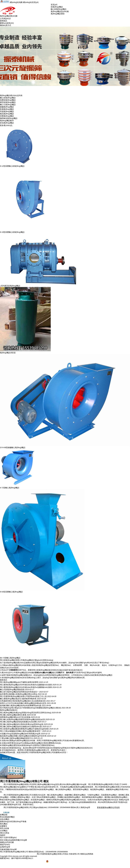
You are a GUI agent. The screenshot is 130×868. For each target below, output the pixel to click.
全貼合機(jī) (5, 819)
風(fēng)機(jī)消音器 (8, 353)
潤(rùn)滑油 (5, 833)
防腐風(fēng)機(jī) (7, 109)
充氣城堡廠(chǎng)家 (8, 849)
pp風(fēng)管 (5, 847)
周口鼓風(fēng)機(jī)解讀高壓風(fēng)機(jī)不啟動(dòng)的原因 (24, 729)
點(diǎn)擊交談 (29, 748)
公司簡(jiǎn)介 (6, 19)
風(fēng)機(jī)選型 (58, 14)
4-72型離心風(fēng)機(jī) (10, 488)
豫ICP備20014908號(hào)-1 (22, 858)
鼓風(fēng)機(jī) (57, 7)
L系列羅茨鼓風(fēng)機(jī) (10, 286)
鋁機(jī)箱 (4, 815)
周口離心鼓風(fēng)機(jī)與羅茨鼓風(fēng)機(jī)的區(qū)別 (23, 719)
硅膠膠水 (4, 826)
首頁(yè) (54, 5)
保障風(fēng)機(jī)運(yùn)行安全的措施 (15, 717)
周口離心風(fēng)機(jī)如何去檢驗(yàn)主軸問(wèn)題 (21, 727)
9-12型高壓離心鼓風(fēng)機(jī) (12, 166)
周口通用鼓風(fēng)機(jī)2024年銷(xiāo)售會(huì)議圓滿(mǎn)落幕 (26, 687)
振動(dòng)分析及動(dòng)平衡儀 (13, 821)
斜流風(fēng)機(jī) (7, 123)
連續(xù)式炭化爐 (7, 842)
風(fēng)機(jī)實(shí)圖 (9, 16)
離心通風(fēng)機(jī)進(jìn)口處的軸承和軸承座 (18, 699)
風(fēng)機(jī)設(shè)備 (60, 11)
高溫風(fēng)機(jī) (7, 111)
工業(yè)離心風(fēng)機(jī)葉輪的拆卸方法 (16, 738)
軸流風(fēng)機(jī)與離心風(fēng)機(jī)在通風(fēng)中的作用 (23, 736)
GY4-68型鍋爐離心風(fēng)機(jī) (13, 448)
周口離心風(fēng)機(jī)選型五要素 (13, 715)
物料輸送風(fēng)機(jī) (9, 118)
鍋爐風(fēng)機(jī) (7, 107)
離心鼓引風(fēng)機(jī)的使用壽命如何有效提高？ (19, 692)
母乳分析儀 (4, 828)
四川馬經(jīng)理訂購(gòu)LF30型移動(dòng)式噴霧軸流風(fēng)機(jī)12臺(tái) (31, 708)
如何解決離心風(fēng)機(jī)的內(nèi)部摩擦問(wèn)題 (21, 705)
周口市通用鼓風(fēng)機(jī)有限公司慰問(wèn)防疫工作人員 (23, 696)
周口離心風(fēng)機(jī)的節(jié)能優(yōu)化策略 (18, 722)
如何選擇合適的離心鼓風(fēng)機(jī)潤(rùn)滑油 (19, 694)
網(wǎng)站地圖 (16, 2)
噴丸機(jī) (4, 824)
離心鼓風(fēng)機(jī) (59, 9)
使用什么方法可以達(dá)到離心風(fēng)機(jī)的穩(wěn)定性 (23, 703)
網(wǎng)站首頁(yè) (31, 2)
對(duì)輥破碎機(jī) (7, 817)
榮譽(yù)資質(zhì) (7, 23)
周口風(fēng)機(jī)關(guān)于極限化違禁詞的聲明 (19, 682)
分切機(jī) (4, 831)
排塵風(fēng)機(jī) (7, 116)
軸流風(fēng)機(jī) (7, 114)
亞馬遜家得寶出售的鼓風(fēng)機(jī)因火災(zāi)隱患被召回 (23, 701)
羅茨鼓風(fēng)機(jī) (8, 102)
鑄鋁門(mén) (5, 845)
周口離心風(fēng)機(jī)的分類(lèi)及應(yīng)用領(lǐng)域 (22, 724)
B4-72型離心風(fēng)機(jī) (10, 658)
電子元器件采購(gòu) (8, 837)
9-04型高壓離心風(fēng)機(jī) (11, 592)
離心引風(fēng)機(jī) (8, 105)
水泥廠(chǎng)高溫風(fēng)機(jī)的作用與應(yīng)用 (20, 734)
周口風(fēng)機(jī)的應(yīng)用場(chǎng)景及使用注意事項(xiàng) (26, 713)
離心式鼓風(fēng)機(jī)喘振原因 (12, 690)
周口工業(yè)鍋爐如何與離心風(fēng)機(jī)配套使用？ (21, 731)
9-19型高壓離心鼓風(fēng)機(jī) (12, 232)
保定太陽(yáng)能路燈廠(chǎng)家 (14, 840)
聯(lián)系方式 (6, 25)
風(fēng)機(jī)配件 (7, 121)
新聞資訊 (4, 21)
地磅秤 (3, 835)
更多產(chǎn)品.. (7, 125)
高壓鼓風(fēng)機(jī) (8, 100)
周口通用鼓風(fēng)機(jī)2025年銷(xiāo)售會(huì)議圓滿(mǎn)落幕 (26, 685)
